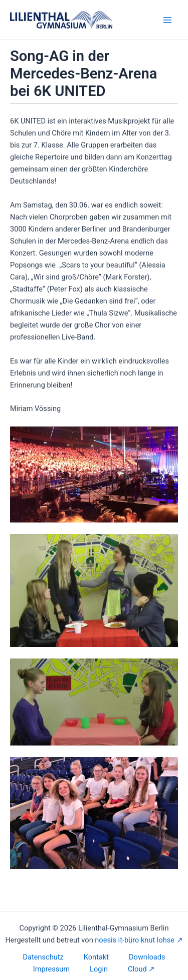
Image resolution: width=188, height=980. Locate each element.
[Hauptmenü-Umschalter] (167, 20)
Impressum (51, 969)
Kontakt (96, 957)
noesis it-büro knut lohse (135, 940)
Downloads (147, 957)
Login (99, 969)
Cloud (137, 969)
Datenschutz (43, 957)
